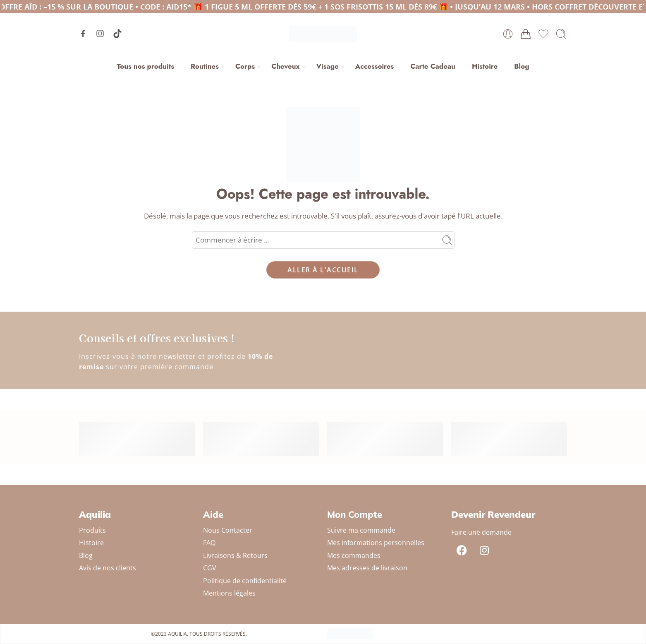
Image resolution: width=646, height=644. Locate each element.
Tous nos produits (145, 66)
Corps (245, 66)
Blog (522, 66)
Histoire (485, 66)
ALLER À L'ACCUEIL (323, 270)
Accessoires (374, 66)
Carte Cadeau (433, 66)
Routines (205, 66)
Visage (328, 66)
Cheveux (285, 66)
